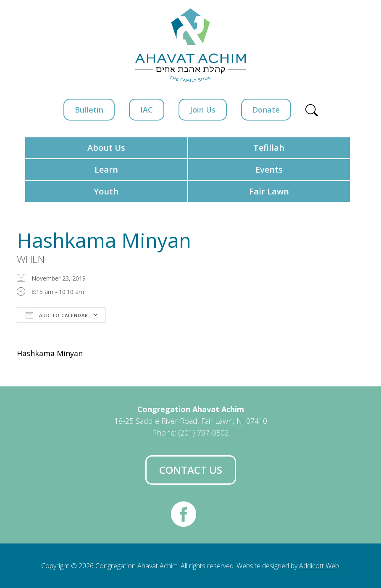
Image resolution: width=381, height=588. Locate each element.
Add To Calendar (57, 315)
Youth (106, 191)
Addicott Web (319, 566)
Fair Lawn (269, 191)
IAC (147, 110)
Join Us (203, 110)
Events (269, 169)
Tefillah (269, 148)
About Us (106, 148)
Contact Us (191, 470)
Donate (266, 110)
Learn (106, 169)
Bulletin (89, 110)
